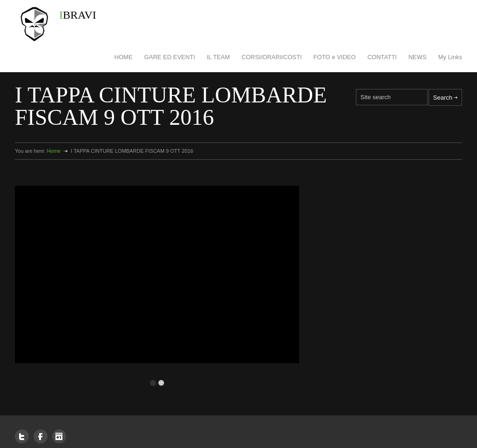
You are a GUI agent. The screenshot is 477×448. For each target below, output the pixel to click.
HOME (124, 57)
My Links (450, 57)
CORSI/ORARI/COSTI (272, 57)
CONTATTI (382, 57)
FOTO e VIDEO (335, 57)
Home (54, 151)
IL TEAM (218, 57)
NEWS (418, 57)
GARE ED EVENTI (170, 57)
